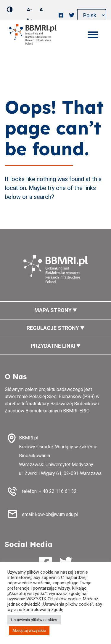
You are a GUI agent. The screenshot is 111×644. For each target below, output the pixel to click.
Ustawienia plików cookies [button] (34, 620)
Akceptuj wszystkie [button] (29, 630)
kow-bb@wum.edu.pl (57, 514)
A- (29, 10)
